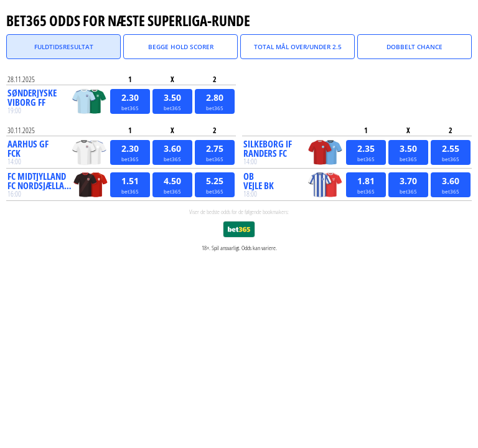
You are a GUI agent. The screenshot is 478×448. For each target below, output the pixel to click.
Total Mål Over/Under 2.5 (298, 47)
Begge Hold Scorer (181, 47)
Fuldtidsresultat (64, 47)
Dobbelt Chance (415, 47)
